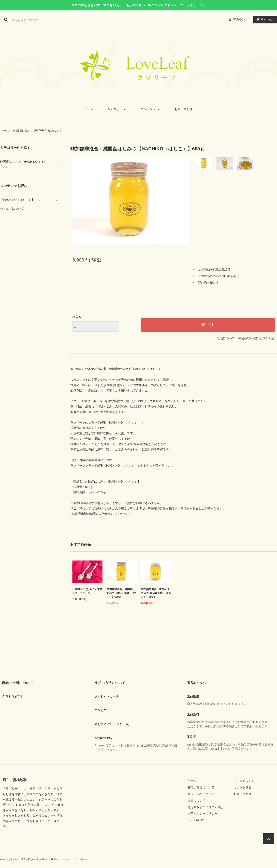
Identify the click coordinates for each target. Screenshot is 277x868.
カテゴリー (117, 109)
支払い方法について (201, 787)
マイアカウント (244, 781)
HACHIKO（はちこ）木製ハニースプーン (87, 591)
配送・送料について (201, 794)
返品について (226, 338)
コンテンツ (151, 109)
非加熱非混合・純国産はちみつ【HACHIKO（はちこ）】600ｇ (122, 593)
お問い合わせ (183, 109)
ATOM (200, 820)
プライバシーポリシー (202, 813)
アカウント (241, 19)
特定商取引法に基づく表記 (256, 338)
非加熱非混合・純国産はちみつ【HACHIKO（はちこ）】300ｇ (156, 593)
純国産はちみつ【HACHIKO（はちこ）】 (38, 131)
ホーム (89, 109)
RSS (191, 820)
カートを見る (242, 787)
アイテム (264, 19)
